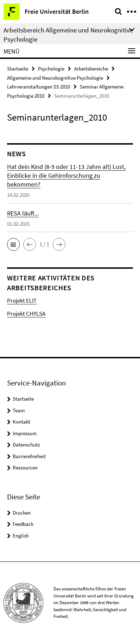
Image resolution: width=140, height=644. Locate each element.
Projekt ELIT (22, 300)
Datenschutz (26, 445)
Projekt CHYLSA (26, 314)
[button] (13, 244)
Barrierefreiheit (29, 456)
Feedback (23, 524)
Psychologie (51, 69)
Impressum (25, 433)
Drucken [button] (22, 513)
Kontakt (21, 422)
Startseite (18, 69)
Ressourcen (25, 467)
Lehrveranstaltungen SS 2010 (39, 87)
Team (19, 410)
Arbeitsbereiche (91, 69)
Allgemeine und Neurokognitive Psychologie (55, 78)
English (21, 536)
